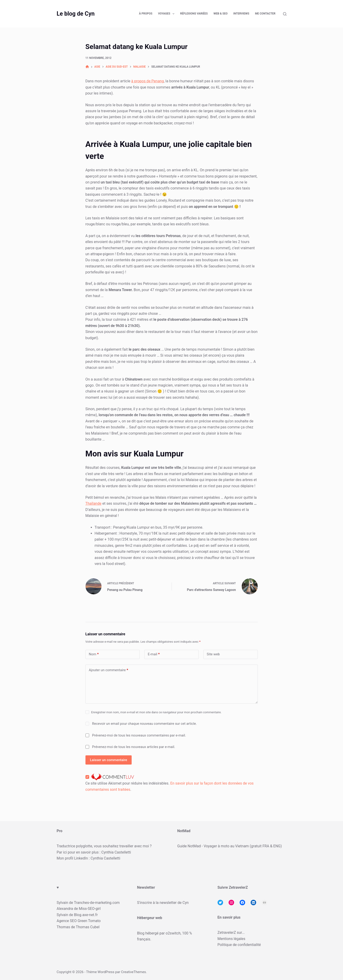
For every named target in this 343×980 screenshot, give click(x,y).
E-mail (154, 654)
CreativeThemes (134, 972)
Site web (213, 654)
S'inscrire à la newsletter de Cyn (163, 903)
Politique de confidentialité (239, 945)
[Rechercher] (285, 14)
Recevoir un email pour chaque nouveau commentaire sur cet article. (145, 724)
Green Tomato (89, 921)
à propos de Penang (147, 81)
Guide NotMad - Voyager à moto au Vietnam (213, 846)
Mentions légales (231, 939)
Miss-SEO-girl (90, 909)
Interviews (241, 14)
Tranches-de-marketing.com (97, 903)
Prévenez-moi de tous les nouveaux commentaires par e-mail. (139, 735)
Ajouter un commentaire (109, 670)
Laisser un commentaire (109, 760)
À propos (146, 14)
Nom (94, 654)
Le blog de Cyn (76, 14)
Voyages (167, 14)
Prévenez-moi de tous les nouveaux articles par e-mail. (134, 747)
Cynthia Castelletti (116, 852)
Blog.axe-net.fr (86, 915)
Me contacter (265, 14)
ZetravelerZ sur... (231, 933)
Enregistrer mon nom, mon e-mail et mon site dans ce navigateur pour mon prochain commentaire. (156, 712)
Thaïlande (94, 503)
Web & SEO (220, 14)
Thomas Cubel (88, 927)
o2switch (173, 933)
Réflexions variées (194, 14)
